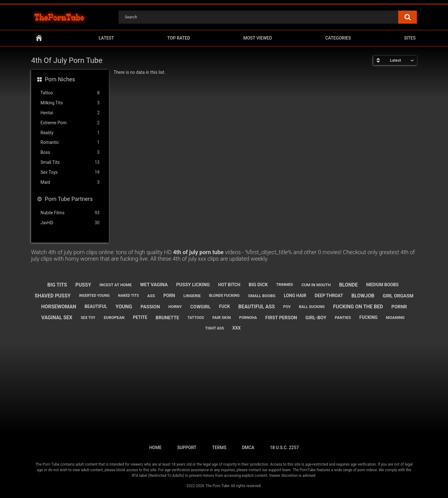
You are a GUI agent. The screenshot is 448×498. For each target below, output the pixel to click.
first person (281, 318)
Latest (106, 38)
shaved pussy (53, 296)
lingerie (192, 296)
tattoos (196, 318)
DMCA (248, 448)
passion (150, 307)
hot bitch (229, 285)
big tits (57, 285)
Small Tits (70, 162)
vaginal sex (57, 318)
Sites (410, 38)
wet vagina (154, 285)
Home (39, 38)
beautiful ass (257, 307)
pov (287, 307)
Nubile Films (70, 213)
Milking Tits (70, 103)
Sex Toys (70, 172)
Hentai (70, 113)
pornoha (248, 318)
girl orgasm (398, 296)
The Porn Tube (217, 486)
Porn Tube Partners (69, 199)
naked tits (128, 296)
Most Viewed (258, 38)
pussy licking (193, 285)
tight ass (215, 328)
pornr (399, 307)
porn (169, 296)
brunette (167, 318)
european (114, 318)
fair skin (222, 318)
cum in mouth (316, 285)
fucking (369, 317)
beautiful (96, 306)
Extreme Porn (70, 123)
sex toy (88, 318)
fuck (224, 306)
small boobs (262, 296)
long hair (295, 296)
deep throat (329, 296)
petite (140, 317)
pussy (83, 285)
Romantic (70, 142)
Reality (70, 133)
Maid (70, 182)
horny (175, 307)
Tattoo (70, 93)
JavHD (70, 223)
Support (187, 448)
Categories (338, 38)
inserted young (94, 296)
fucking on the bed (358, 307)
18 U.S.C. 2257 (284, 448)
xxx (237, 328)
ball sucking (312, 307)
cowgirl (200, 307)
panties (343, 318)
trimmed (285, 285)
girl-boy (316, 318)
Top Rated (179, 38)
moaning (395, 318)
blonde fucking (224, 296)
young (124, 307)
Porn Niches (60, 79)
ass (151, 296)
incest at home (116, 285)
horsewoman (59, 307)
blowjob (363, 296)
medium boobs (382, 285)
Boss (70, 152)
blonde (348, 285)
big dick (258, 285)
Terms (219, 448)
